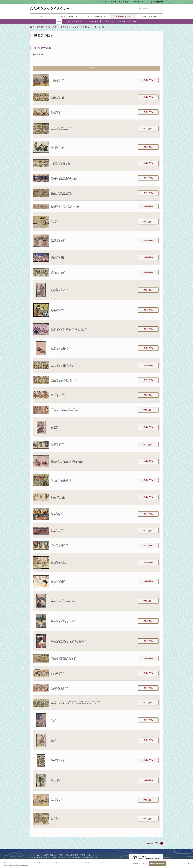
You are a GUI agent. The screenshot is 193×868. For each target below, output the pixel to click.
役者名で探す (65, 27)
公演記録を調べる (97, 16)
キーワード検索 (150, 16)
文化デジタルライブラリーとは (115, 2)
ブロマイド (68, 21)
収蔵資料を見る (123, 16)
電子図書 (132, 21)
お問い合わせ (157, 2)
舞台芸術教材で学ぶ (70, 16)
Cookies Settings (138, 865)
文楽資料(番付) (93, 21)
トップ (43, 16)
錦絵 (59, 21)
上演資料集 (121, 21)
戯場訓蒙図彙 (108, 21)
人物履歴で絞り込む (82, 27)
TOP (32, 27)
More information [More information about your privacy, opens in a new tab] (22, 867)
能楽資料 (80, 21)
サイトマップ (140, 2)
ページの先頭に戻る (150, 843)
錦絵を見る (148, 80)
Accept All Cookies (157, 865)
